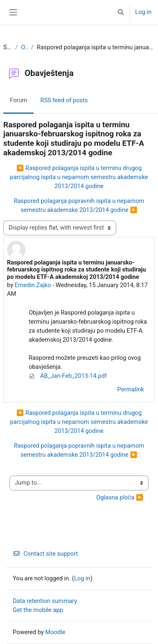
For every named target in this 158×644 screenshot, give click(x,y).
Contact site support (45, 554)
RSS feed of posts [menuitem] (64, 100)
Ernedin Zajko (33, 285)
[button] (121, 12)
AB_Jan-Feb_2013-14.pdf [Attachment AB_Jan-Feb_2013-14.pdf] (68, 376)
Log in (143, 12)
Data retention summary (45, 601)
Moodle (55, 632)
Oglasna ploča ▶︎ (120, 497)
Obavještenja (24, 47)
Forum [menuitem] (18, 100)
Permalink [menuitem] (131, 389)
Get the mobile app (38, 610)
